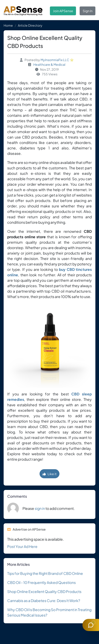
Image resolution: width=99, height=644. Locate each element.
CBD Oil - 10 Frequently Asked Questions (41, 582)
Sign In (88, 11)
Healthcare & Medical (49, 64)
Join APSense (63, 11)
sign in (40, 508)
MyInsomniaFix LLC (55, 60)
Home (8, 25)
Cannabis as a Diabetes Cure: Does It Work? (44, 600)
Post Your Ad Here (22, 546)
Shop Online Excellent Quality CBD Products (44, 591)
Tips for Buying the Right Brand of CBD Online (45, 573)
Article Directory (30, 25)
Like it (50, 474)
